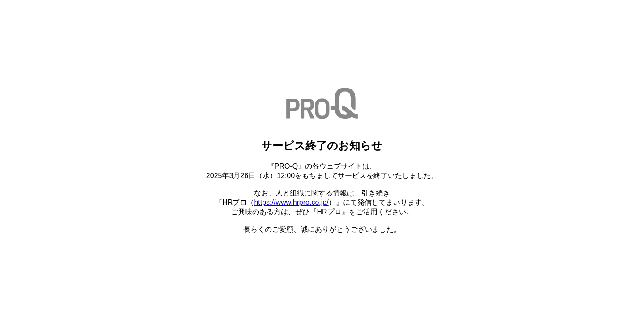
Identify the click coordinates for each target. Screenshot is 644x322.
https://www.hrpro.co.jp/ (291, 202)
